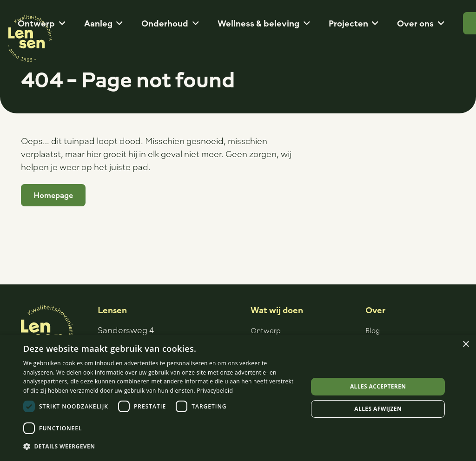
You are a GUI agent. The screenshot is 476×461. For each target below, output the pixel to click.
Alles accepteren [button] (378, 386)
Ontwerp (266, 330)
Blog (373, 330)
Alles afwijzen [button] (378, 409)
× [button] (466, 345)
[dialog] (238, 398)
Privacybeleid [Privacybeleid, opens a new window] (215, 391)
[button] (60, 23)
